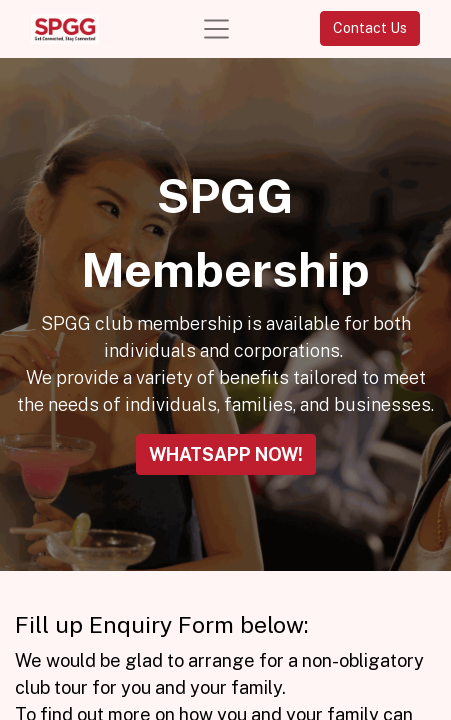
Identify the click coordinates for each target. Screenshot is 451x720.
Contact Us (370, 28)
